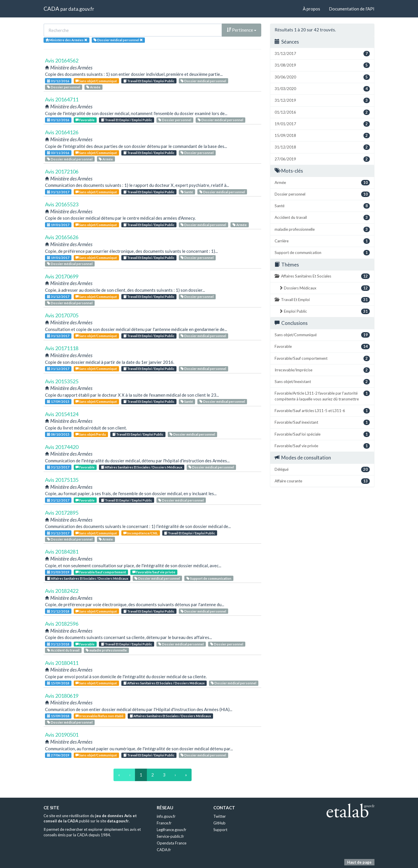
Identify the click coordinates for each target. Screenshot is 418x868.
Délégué (322, 469)
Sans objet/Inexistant (322, 382)
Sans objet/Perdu (91, 434)
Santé (187, 192)
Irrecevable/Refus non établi (99, 716)
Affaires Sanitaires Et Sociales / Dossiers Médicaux (142, 467)
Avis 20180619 (62, 696)
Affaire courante (322, 481)
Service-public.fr (170, 836)
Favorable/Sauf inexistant (322, 422)
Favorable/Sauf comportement (101, 572)
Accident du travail (63, 650)
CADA (51, 9)
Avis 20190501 (62, 735)
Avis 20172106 (62, 171)
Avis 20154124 (62, 414)
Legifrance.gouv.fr (172, 830)
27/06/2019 (58, 755)
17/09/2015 (58, 401)
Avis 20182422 (62, 591)
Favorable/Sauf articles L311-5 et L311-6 (322, 411)
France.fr (164, 823)
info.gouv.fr (166, 816)
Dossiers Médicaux (324, 288)
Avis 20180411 (62, 663)
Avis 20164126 (62, 132)
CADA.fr (164, 850)
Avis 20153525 (62, 381)
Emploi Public (324, 311)
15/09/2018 (58, 683)
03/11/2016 (58, 153)
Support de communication (209, 578)
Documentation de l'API (352, 9)
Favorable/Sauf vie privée (154, 572)
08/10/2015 (58, 434)
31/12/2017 (58, 192)
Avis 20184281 (62, 552)
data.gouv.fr (81, 9)
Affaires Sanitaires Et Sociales (322, 276)
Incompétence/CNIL (141, 533)
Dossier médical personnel (203, 81)
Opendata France (172, 843)
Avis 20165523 (62, 204)
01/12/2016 (58, 81)
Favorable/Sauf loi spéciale (322, 434)
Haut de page (359, 862)
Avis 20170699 (62, 276)
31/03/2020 (322, 89)
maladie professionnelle (106, 650)
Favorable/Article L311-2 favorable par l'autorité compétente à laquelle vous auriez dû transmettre (322, 396)
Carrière (322, 241)
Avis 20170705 (62, 315)
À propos (311, 9)
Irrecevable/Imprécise (322, 370)
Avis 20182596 (62, 624)
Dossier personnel (64, 87)
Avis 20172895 (62, 513)
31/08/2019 (322, 65)
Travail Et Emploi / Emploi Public (149, 81)
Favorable (85, 120)
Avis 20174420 (62, 447)
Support (220, 830)
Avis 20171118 (62, 348)
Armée (93, 87)
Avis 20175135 (62, 480)
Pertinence (242, 30)
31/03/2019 (58, 572)
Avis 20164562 (62, 60)
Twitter (220, 816)
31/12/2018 (58, 611)
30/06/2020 (322, 77)
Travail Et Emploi (322, 300)
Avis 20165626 (62, 237)
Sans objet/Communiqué (96, 81)
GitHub (219, 823)
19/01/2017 (58, 225)
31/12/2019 (322, 100)
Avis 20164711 (62, 99)
